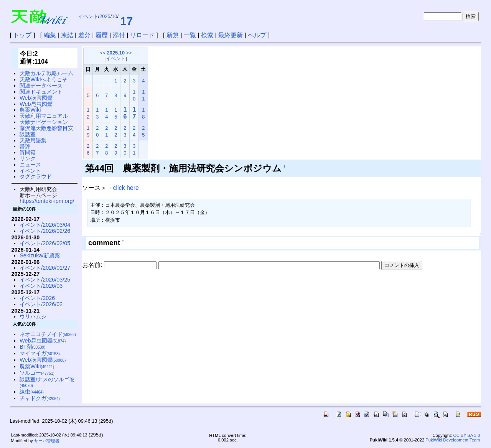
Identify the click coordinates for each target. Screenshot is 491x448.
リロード (142, 35)
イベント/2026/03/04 (45, 225)
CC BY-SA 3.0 (467, 435)
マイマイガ (40, 353)
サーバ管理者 (47, 441)
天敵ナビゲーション (44, 122)
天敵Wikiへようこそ (44, 79)
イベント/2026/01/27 (45, 268)
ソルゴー (37, 373)
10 (114, 16)
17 (126, 21)
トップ (22, 35)
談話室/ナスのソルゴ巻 (47, 382)
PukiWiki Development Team (453, 440)
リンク (28, 158)
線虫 (32, 392)
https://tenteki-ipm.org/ (47, 201)
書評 (25, 146)
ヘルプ (257, 35)
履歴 (102, 35)
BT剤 (32, 347)
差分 (84, 35)
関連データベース (41, 86)
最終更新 (231, 35)
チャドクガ (40, 398)
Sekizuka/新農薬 (40, 255)
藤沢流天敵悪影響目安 (46, 128)
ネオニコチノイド (48, 334)
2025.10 (116, 53)
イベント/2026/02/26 (45, 231)
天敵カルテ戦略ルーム (46, 73)
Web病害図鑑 (36, 98)
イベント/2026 (37, 298)
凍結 (67, 35)
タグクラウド (36, 176)
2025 (105, 16)
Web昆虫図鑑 (36, 104)
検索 (207, 35)
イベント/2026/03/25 (45, 280)
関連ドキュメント (41, 92)
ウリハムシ (33, 316)
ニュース (30, 165)
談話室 (28, 134)
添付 (119, 35)
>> (129, 53)
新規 (173, 35)
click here (126, 188)
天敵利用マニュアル (44, 116)
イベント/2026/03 (41, 286)
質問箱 (28, 152)
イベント (88, 16)
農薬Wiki (30, 110)
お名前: (93, 265)
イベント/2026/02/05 (45, 243)
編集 (50, 35)
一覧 (190, 35)
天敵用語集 (33, 140)
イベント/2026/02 (41, 304)
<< (103, 53)
